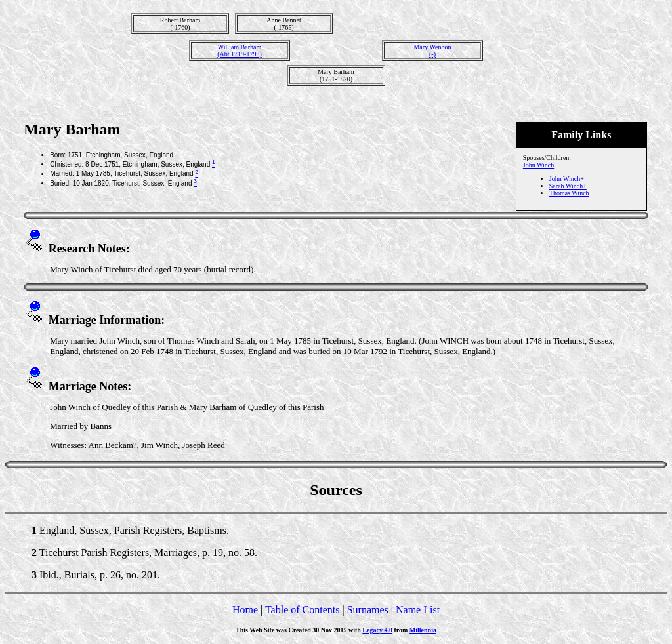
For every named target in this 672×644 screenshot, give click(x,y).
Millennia (423, 630)
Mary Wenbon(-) (432, 50)
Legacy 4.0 (377, 630)
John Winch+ (567, 179)
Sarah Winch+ (568, 186)
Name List (418, 610)
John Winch (538, 165)
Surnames (368, 610)
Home (245, 610)
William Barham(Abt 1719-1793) (240, 50)
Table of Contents (303, 610)
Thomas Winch (569, 193)
